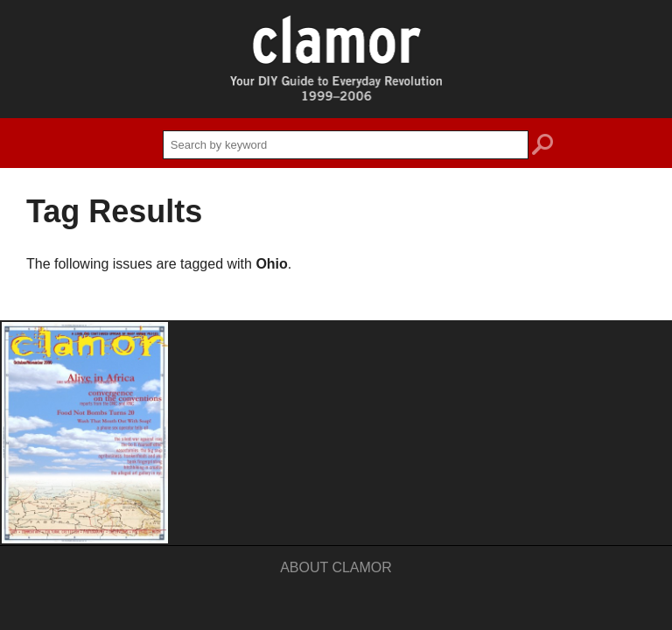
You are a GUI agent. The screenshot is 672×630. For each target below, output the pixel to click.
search (542, 147)
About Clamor (336, 567)
